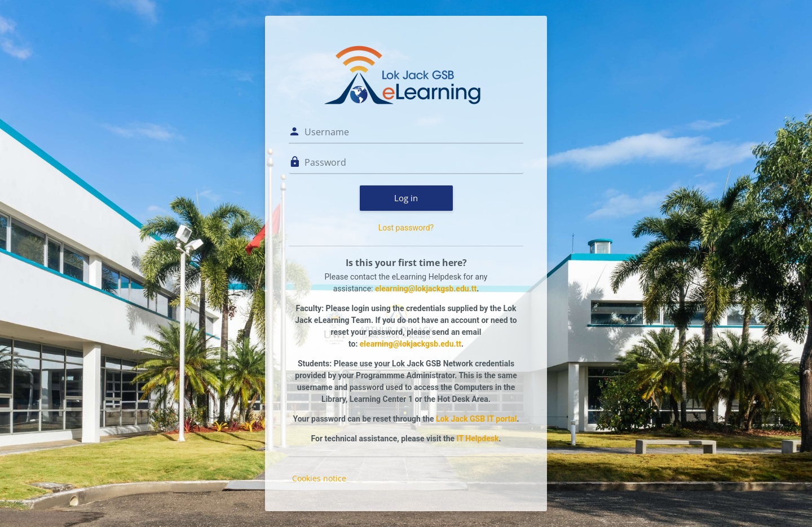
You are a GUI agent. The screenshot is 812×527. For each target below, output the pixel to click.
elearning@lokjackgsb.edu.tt (426, 289)
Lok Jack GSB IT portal (476, 419)
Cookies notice (319, 478)
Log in (406, 198)
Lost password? (406, 228)
